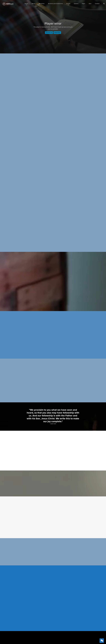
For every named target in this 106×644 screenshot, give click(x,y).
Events (68, 4)
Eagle (84, 4)
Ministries (42, 4)
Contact (97, 4)
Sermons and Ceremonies (55, 4)
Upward (76, 4)
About (33, 4)
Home (26, 4)
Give (90, 4)
